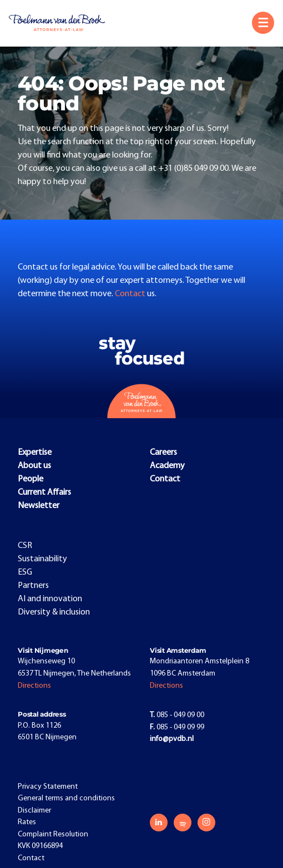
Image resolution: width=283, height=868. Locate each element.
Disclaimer (34, 811)
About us (34, 466)
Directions (34, 686)
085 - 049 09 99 (177, 727)
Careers (163, 453)
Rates (27, 822)
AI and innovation (50, 599)
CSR (25, 546)
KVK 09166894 (40, 846)
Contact (131, 294)
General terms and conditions (66, 798)
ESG (25, 572)
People (31, 479)
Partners (33, 586)
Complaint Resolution (53, 834)
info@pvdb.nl (172, 739)
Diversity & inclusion (54, 612)
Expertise (35, 453)
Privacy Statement (48, 787)
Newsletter (39, 506)
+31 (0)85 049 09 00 (193, 169)
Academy (167, 466)
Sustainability (42, 559)
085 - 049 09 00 (177, 715)
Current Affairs (44, 493)
